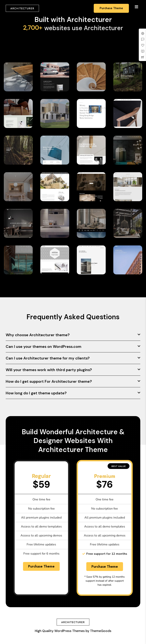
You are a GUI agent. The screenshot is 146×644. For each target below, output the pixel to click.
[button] (73, 335)
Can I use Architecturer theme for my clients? (48, 358)
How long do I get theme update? (36, 393)
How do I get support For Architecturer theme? (49, 381)
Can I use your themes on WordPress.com (44, 347)
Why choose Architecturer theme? (38, 335)
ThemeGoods (101, 631)
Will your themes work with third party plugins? (49, 370)
